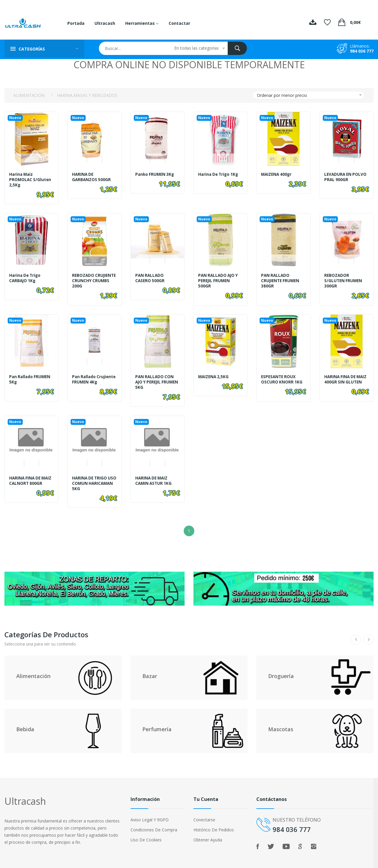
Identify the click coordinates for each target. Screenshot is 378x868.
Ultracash (105, 23)
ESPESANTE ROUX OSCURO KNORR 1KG (282, 376)
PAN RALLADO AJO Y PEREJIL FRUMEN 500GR (219, 279)
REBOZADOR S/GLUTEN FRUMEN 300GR (344, 279)
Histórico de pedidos (214, 823)
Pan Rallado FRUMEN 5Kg (31, 376)
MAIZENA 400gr (277, 174)
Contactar (179, 23)
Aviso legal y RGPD (150, 813)
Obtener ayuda (208, 833)
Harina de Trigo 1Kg (219, 174)
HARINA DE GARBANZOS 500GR (92, 177)
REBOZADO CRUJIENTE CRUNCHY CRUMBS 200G (93, 279)
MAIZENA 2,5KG (214, 373)
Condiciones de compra (154, 823)
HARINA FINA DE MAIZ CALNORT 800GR (26, 479)
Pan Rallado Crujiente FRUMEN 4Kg (91, 379)
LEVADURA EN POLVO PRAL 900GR (346, 177)
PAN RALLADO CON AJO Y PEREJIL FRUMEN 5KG (155, 379)
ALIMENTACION (29, 95)
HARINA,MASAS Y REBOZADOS (87, 95)
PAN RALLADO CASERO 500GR (150, 277)
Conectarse (204, 813)
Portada (76, 23)
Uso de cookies (146, 833)
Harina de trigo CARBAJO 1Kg (26, 277)
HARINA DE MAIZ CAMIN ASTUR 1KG (154, 476)
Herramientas (142, 23)
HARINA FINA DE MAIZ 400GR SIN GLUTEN (341, 379)
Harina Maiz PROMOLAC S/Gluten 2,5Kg (31, 180)
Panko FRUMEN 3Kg (156, 174)
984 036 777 (362, 51)
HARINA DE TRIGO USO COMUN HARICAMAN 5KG (90, 479)
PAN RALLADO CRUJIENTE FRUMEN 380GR (281, 279)
